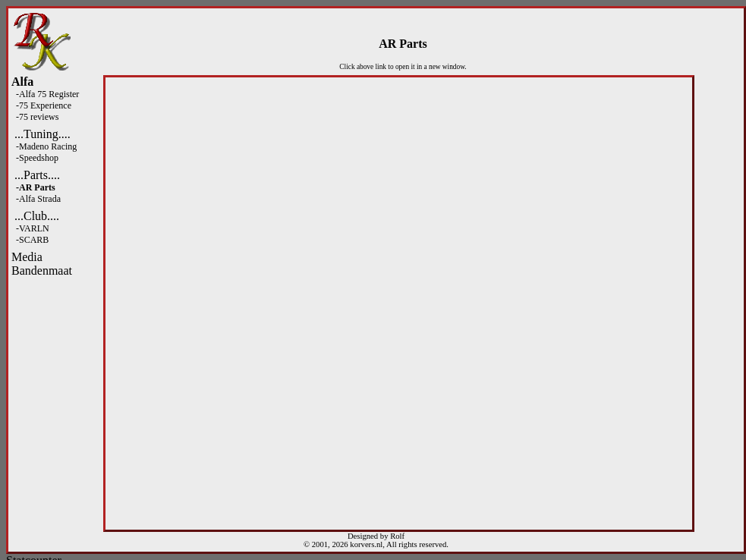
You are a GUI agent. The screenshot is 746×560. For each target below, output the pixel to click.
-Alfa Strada (36, 199)
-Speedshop (35, 158)
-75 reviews (35, 117)
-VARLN (30, 228)
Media (27, 257)
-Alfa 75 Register (45, 94)
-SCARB (30, 240)
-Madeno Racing (44, 146)
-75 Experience (41, 105)
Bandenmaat (42, 271)
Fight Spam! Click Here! (16, 278)
